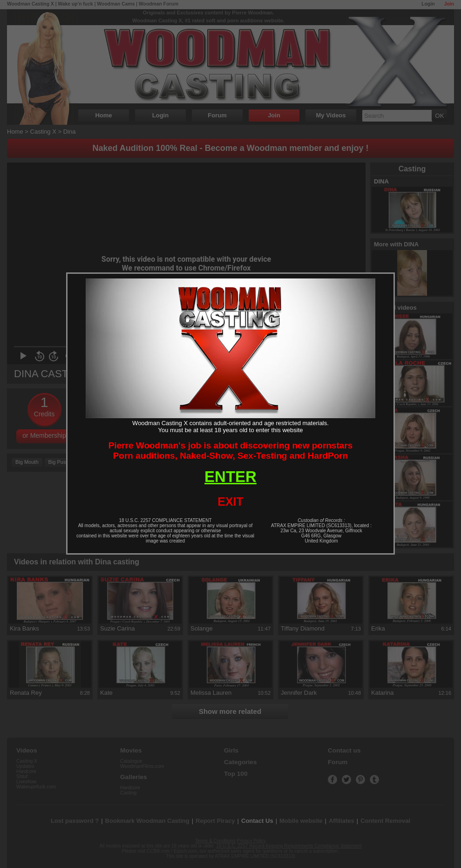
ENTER (230, 477)
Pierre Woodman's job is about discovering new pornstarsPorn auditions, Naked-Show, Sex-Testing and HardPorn (231, 451)
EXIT (230, 502)
